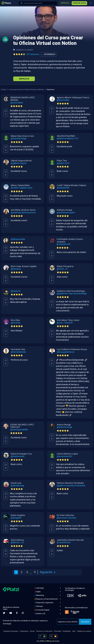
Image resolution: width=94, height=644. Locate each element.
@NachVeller (63, 100)
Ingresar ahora (79, 3)
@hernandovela (18, 352)
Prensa (32, 631)
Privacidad (58, 631)
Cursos (4, 90)
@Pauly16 (16, 291)
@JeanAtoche (64, 542)
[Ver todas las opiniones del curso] (27, 54)
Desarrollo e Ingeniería (45, 603)
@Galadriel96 (63, 188)
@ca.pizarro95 (64, 244)
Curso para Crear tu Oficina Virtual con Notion (27, 90)
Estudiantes (67, 631)
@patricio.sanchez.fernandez (71, 486)
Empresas (65, 3)
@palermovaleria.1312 (68, 138)
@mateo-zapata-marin (22, 188)
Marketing (40, 595)
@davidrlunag (17, 486)
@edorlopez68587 (19, 430)
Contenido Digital (43, 610)
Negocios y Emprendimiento (47, 599)
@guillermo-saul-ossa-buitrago (72, 294)
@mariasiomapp (19, 138)
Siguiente (48, 572)
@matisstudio (18, 456)
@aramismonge (65, 427)
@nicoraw (16, 323)
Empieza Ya (24, 79)
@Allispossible (18, 239)
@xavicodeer (17, 103)
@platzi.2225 (63, 163)
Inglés (38, 592)
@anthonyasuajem (66, 213)
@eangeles (16, 518)
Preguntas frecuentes (11, 631)
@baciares (16, 269)
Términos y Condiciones (44, 631)
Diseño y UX (41, 614)
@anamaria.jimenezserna (23, 213)
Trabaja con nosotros (84, 631)
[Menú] (91, 3)
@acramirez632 (65, 456)
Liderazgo (40, 588)
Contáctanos (24, 631)
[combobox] (38, 3)
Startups (39, 606)
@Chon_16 (62, 269)
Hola (74, 631)
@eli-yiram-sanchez (67, 518)
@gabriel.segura (19, 163)
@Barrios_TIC (18, 542)
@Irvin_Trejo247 (65, 323)
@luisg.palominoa (65, 352)
